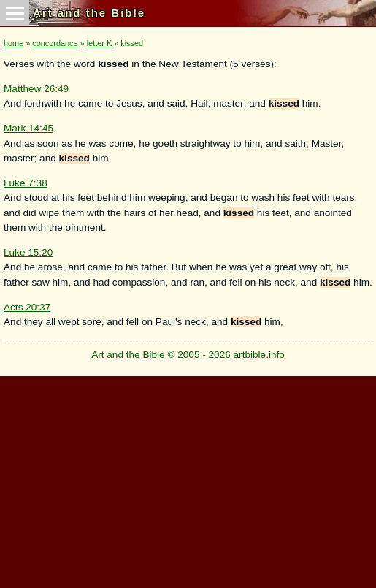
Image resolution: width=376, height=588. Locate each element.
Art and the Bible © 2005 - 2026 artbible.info (188, 355)
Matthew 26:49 (36, 89)
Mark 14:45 (28, 128)
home (14, 43)
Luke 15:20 (28, 252)
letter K (99, 43)
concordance (55, 43)
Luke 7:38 (26, 183)
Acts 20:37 (27, 307)
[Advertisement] (186, 478)
